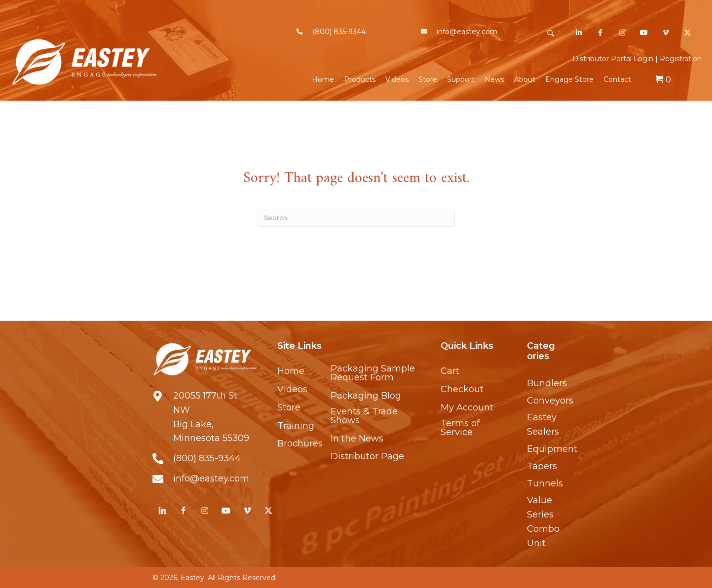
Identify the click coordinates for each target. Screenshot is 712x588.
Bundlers (547, 383)
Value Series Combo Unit (543, 521)
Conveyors (550, 401)
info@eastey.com (467, 32)
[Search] (356, 218)
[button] (550, 33)
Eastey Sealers (543, 424)
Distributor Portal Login (613, 59)
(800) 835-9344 (339, 32)
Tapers (542, 466)
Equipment (552, 449)
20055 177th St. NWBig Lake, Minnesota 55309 (211, 417)
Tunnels (545, 483)
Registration (681, 59)
